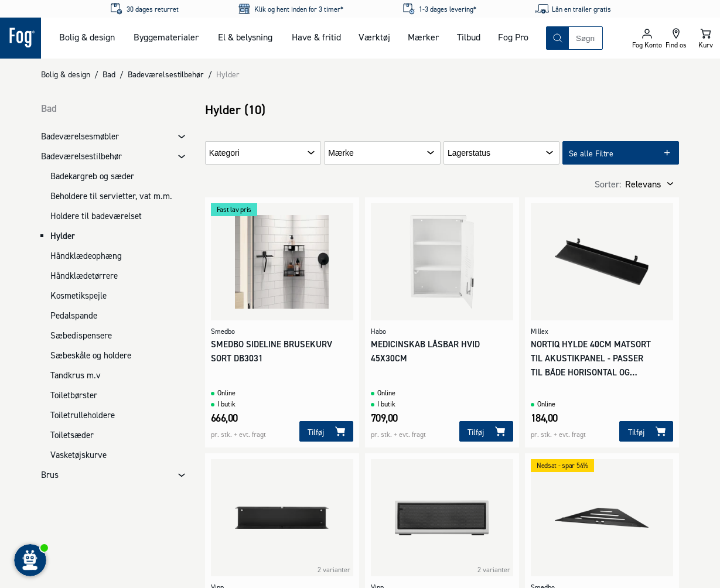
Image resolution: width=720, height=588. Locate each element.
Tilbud (469, 37)
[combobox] (586, 38)
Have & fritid (316, 37)
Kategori (224, 153)
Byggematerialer (166, 37)
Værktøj (374, 37)
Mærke (341, 153)
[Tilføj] (326, 431)
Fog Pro (513, 37)
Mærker (423, 37)
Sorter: (608, 184)
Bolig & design (87, 37)
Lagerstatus (469, 153)
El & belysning (245, 37)
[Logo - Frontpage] (21, 38)
